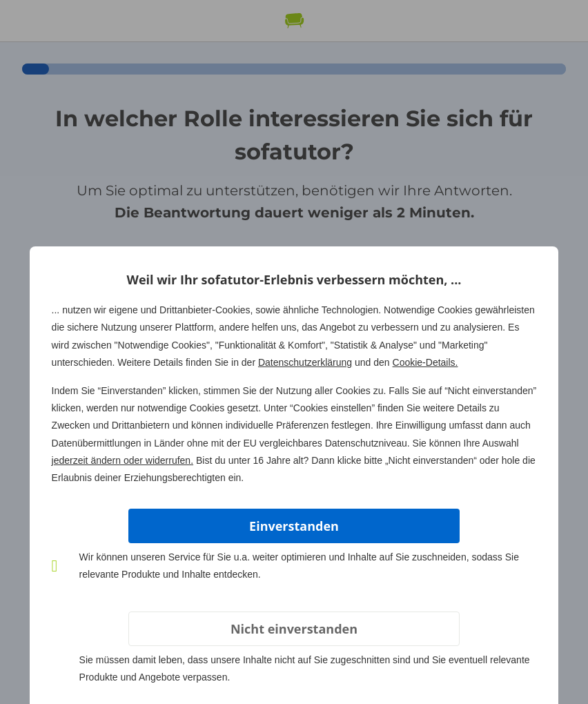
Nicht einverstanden (294, 629)
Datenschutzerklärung (305, 362)
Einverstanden (294, 526)
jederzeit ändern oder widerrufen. (122, 460)
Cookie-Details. (425, 362)
